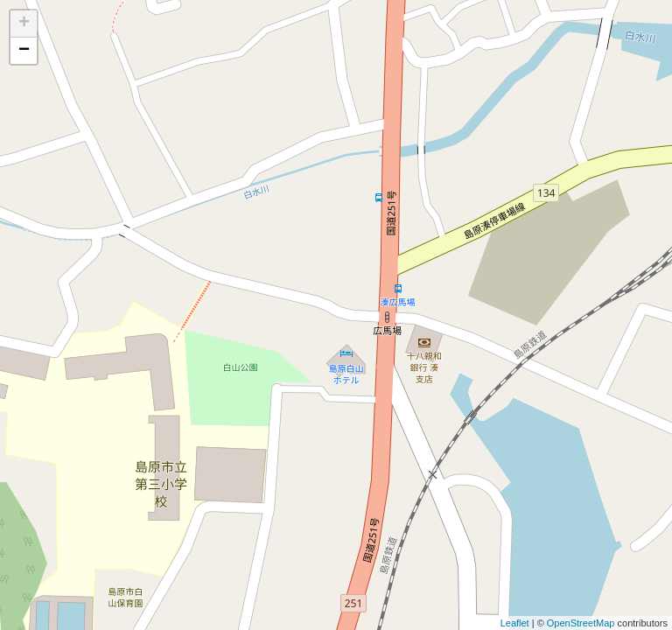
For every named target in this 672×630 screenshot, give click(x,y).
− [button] (24, 51)
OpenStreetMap (581, 623)
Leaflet (515, 623)
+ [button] (24, 24)
